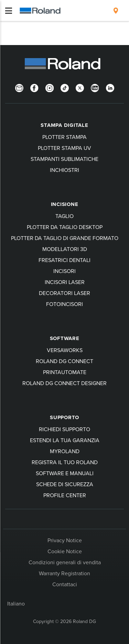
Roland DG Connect (64, 361)
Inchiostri (64, 170)
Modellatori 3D (65, 249)
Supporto (64, 417)
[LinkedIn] (110, 87)
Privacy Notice (65, 540)
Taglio (64, 216)
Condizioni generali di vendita (65, 562)
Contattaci (65, 584)
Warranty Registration (64, 573)
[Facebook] (34, 87)
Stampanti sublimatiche (64, 159)
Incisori (64, 271)
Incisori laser (65, 282)
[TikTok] (65, 87)
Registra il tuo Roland (65, 462)
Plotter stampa (64, 137)
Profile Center (65, 495)
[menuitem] (116, 11)
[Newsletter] (19, 87)
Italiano (16, 603)
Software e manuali (65, 473)
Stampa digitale (64, 125)
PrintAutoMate (65, 372)
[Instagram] (50, 87)
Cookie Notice (65, 551)
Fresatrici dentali (64, 260)
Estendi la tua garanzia (65, 440)
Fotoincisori (64, 304)
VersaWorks (65, 350)
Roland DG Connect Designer (64, 383)
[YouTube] (95, 87)
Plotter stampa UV (64, 148)
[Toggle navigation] (9, 11)
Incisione (65, 204)
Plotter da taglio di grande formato (65, 238)
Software (65, 338)
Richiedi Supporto (64, 429)
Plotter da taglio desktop (65, 227)
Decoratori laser (64, 293)
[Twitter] (80, 87)
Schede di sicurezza (65, 484)
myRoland (65, 451)
